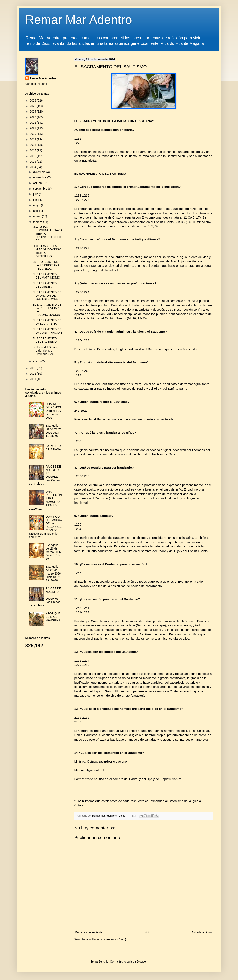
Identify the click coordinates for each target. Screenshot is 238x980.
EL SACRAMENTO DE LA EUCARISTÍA (47, 322)
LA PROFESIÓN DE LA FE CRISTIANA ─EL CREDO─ (46, 265)
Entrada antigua (202, 932)
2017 (33, 150)
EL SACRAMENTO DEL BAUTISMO (44, 340)
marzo (38, 216)
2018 (33, 145)
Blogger (142, 961)
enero (37, 361)
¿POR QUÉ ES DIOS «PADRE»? (53, 617)
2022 (33, 123)
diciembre (40, 172)
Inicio (147, 932)
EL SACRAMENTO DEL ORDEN (44, 285)
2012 (33, 374)
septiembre (41, 189)
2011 (33, 379)
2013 (33, 368)
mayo (37, 205)
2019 (33, 139)
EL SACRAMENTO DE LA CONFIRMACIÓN (47, 331)
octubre (38, 183)
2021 (33, 128)
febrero (38, 222)
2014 (33, 167)
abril (36, 211)
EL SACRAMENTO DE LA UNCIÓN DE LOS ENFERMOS (47, 296)
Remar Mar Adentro (79, 20)
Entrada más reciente (89, 932)
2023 (33, 117)
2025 (33, 106)
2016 (33, 156)
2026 (33, 101)
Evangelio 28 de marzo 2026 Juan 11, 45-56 (54, 431)
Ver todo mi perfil (36, 84)
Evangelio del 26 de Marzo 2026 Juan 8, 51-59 (53, 552)
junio (37, 200)
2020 (33, 134)
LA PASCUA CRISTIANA (54, 448)
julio (36, 194)
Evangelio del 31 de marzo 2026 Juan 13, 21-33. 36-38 (54, 573)
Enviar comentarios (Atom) (109, 939)
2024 (33, 111)
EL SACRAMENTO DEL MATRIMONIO (46, 276)
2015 (33, 162)
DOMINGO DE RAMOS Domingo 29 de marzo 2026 (54, 411)
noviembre (40, 177)
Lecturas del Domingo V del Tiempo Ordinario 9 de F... (46, 351)
